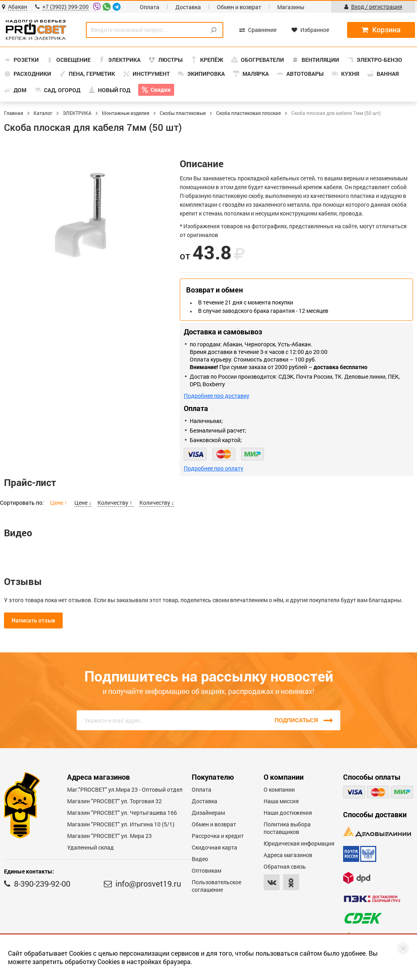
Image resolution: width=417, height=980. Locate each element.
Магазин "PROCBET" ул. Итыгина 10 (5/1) (121, 824)
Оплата (150, 7)
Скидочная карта (214, 847)
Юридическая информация (299, 843)
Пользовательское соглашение (216, 886)
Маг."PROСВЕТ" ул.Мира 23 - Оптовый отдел (125, 789)
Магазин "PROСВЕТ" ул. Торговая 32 (114, 801)
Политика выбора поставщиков (287, 828)
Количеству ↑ (115, 503)
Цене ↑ (59, 503)
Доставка (188, 7)
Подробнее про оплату (213, 468)
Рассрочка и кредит (218, 836)
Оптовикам (207, 870)
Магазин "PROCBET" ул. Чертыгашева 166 (122, 813)
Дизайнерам (208, 813)
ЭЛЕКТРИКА (77, 113)
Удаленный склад (90, 847)
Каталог (43, 113)
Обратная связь (285, 866)
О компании (279, 789)
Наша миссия (281, 801)
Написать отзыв (33, 620)
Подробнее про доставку (216, 396)
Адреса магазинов (288, 855)
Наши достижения (288, 813)
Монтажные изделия (126, 113)
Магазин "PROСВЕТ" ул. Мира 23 (109, 836)
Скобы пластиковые (183, 113)
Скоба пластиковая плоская (248, 113)
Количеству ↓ (157, 503)
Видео (200, 859)
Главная (14, 113)
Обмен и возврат (239, 7)
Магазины (291, 7)
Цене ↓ (83, 503)
